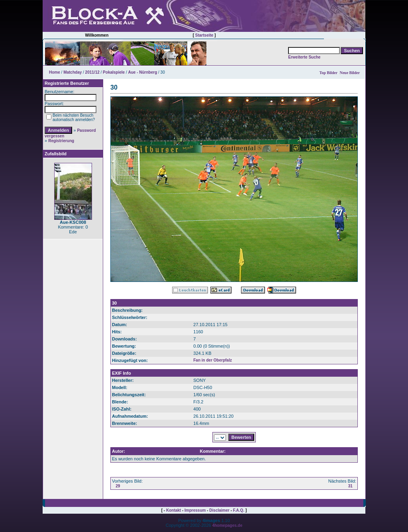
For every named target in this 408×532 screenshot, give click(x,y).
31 (350, 486)
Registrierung (61, 141)
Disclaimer (219, 510)
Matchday (73, 72)
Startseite (204, 35)
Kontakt (174, 510)
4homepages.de (228, 525)
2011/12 (92, 72)
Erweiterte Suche (304, 57)
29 (118, 486)
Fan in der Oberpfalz (213, 360)
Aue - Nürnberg (142, 72)
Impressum (195, 510)
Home (55, 72)
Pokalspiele (114, 72)
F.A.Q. (239, 510)
